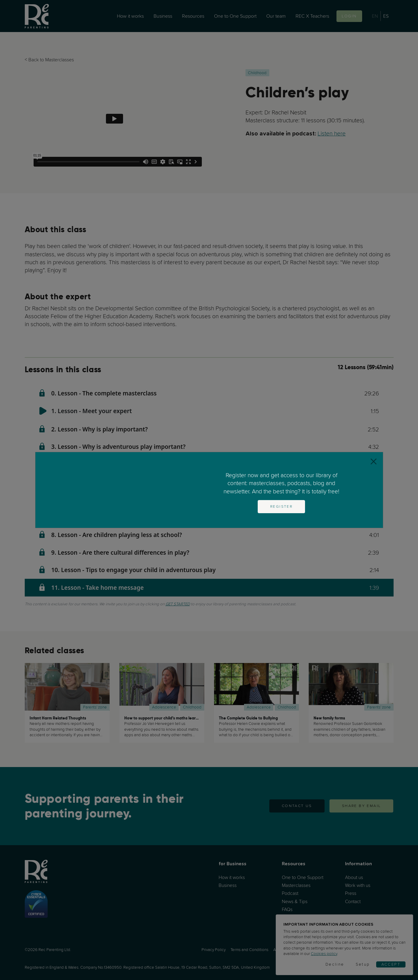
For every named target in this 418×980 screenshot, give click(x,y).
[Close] (374, 461)
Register (281, 506)
